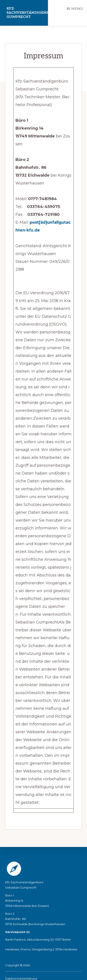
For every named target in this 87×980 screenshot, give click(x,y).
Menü (77, 9)
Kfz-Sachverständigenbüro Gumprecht (27, 13)
